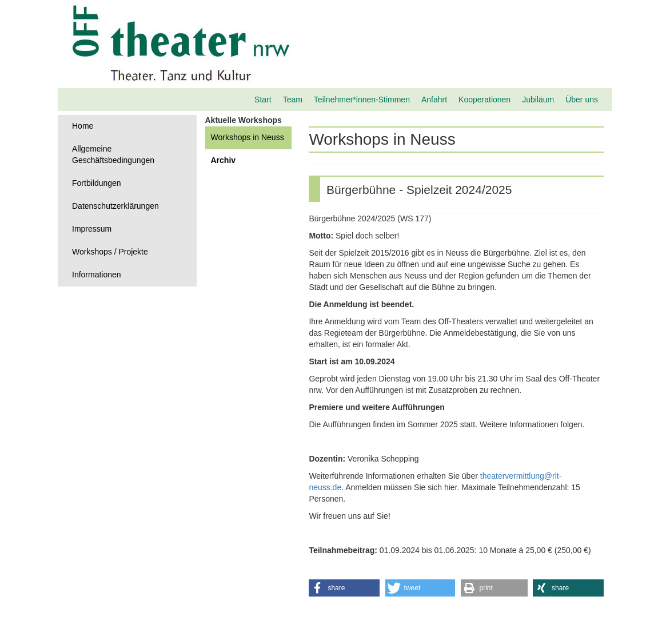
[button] (344, 588)
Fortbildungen (97, 183)
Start (263, 100)
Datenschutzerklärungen (115, 206)
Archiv (224, 160)
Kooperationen (484, 100)
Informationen (97, 275)
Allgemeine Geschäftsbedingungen (113, 154)
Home (83, 126)
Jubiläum (538, 100)
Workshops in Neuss (248, 137)
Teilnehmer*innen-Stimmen (362, 100)
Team (293, 100)
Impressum (92, 229)
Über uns (582, 100)
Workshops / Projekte (110, 252)
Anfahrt (434, 100)
